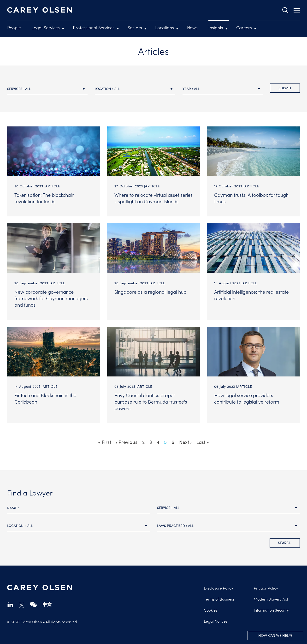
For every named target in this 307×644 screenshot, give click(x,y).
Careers (244, 27)
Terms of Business (219, 599)
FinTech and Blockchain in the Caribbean (45, 398)
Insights (216, 27)
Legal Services (46, 27)
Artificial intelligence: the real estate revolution (251, 295)
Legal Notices (216, 621)
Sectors (135, 27)
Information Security (271, 610)
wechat (33, 605)
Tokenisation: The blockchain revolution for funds (44, 198)
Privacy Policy (266, 588)
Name (12, 508)
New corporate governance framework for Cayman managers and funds (51, 298)
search (285, 543)
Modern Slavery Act (271, 599)
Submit (285, 88)
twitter (22, 605)
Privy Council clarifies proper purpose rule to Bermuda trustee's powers (151, 401)
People (14, 27)
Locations (165, 27)
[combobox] (47, 89)
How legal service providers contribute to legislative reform (247, 398)
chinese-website (47, 605)
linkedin (10, 605)
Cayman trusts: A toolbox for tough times (251, 198)
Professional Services (94, 27)
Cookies (211, 610)
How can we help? (275, 635)
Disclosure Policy (218, 588)
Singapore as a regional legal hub (150, 292)
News (192, 27)
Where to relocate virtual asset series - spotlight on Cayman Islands (153, 198)
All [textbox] (28, 89)
